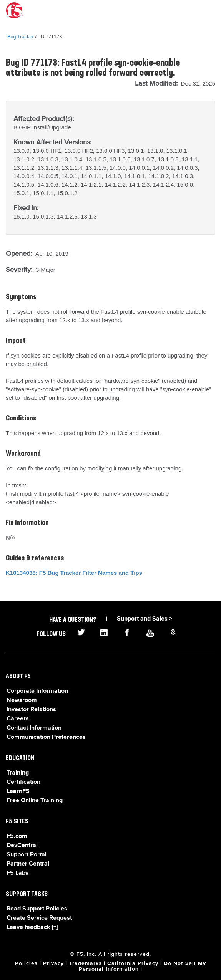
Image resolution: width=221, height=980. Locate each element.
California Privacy (133, 963)
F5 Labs (17, 873)
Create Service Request (39, 918)
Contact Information (34, 728)
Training (18, 773)
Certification (23, 782)
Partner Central (28, 864)
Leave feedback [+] (32, 927)
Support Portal (27, 855)
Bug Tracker (21, 37)
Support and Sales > (145, 619)
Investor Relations (31, 710)
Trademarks (86, 963)
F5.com (17, 836)
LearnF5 (18, 791)
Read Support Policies (37, 909)
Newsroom (22, 700)
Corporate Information (37, 691)
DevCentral (22, 846)
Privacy (53, 963)
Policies (26, 963)
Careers (18, 719)
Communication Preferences (46, 737)
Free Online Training (35, 801)
